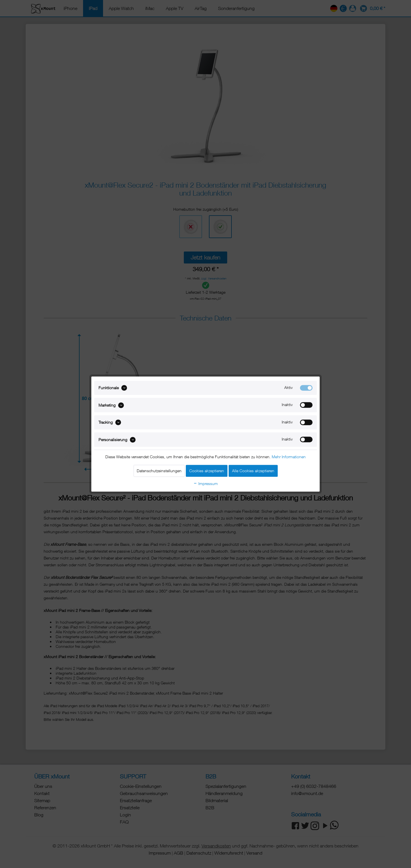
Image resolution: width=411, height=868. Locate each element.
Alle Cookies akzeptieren (253, 471)
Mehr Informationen (289, 457)
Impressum (205, 483)
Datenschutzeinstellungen (159, 471)
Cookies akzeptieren (207, 471)
